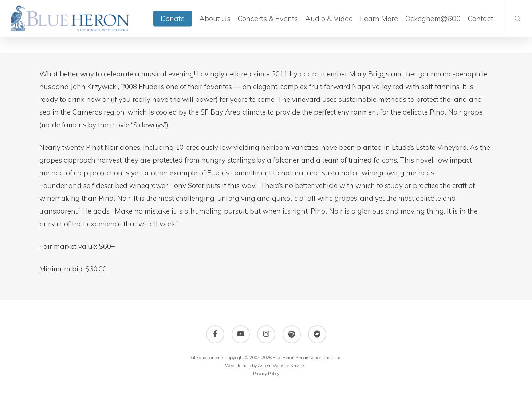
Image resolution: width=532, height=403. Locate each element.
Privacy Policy (266, 373)
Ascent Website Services (282, 365)
